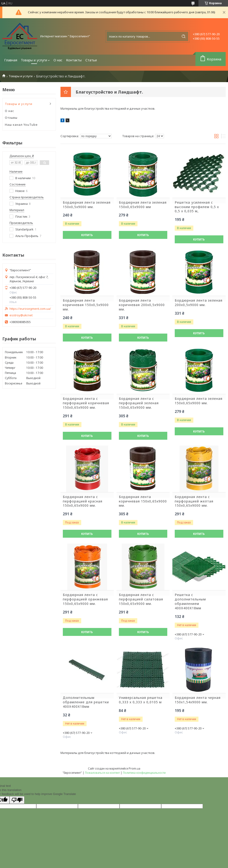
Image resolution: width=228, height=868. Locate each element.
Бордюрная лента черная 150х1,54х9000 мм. (198, 700)
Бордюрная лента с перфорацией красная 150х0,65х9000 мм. (83, 501)
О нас (58, 60)
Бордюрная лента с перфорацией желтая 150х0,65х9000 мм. (194, 501)
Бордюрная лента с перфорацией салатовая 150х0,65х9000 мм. (141, 599)
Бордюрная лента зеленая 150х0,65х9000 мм (143, 205)
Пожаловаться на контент (102, 773)
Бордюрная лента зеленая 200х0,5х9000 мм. (199, 303)
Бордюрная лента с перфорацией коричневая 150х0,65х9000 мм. (86, 403)
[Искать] (184, 36)
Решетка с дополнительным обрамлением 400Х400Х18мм (190, 601)
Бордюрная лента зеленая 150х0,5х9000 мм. (87, 205)
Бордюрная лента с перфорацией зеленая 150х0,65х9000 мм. (139, 403)
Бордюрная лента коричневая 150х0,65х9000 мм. (143, 501)
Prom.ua (134, 768)
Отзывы (11, 118)
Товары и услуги (34, 60)
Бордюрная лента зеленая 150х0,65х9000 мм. (199, 401)
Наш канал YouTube (21, 125)
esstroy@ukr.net (21, 315)
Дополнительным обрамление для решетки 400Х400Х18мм (86, 702)
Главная (11, 60)
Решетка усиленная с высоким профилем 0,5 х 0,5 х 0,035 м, (197, 207)
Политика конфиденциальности (144, 773)
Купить (87, 235)
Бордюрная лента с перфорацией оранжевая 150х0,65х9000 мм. (85, 599)
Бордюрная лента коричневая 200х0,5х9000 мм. (142, 305)
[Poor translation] (17, 800)
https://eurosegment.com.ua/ (30, 309)
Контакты (74, 60)
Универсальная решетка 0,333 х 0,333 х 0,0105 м (141, 700)
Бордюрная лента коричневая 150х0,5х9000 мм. (86, 305)
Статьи (91, 60)
